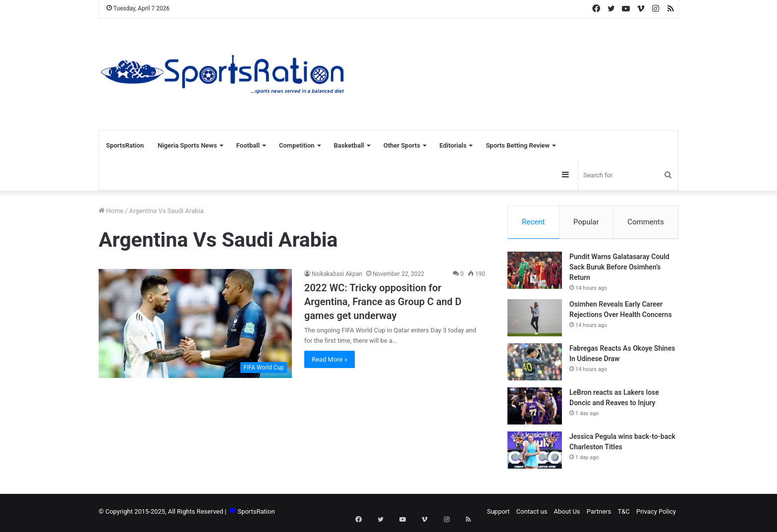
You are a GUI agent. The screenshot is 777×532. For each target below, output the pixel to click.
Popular (586, 222)
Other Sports (402, 145)
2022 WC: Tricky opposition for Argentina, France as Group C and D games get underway (383, 302)
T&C (623, 514)
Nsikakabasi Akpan (337, 274)
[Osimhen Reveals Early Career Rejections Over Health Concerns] (535, 320)
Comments (646, 222)
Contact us (532, 514)
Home (111, 211)
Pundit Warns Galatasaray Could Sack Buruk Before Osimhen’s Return (619, 269)
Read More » (330, 359)
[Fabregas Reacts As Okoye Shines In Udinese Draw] (535, 364)
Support (499, 514)
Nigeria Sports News (187, 145)
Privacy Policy (656, 514)
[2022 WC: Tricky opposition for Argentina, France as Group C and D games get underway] (195, 323)
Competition (297, 145)
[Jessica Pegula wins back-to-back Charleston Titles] (535, 452)
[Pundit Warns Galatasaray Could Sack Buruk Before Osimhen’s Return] (535, 273)
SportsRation (125, 145)
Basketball (349, 145)
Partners (599, 514)
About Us (567, 514)
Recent (533, 222)
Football (248, 145)
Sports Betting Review (518, 145)
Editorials (453, 145)
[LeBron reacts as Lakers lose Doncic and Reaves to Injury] (535, 408)
